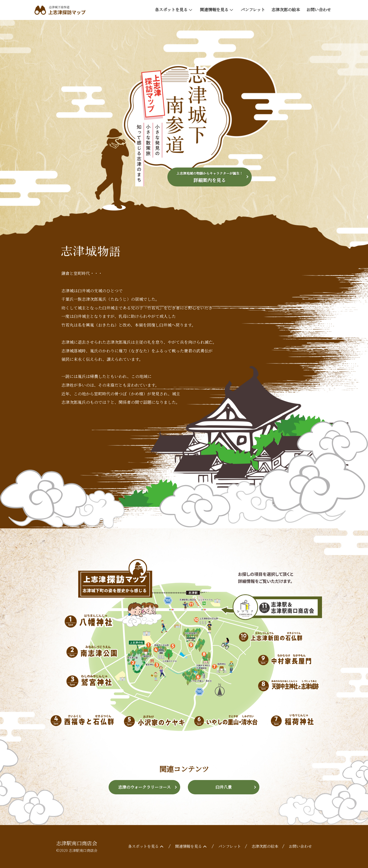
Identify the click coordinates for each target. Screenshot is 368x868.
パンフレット (253, 10)
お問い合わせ (319, 10)
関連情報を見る (217, 10)
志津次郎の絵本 (286, 10)
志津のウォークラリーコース (144, 787)
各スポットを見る (174, 10)
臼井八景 (224, 787)
